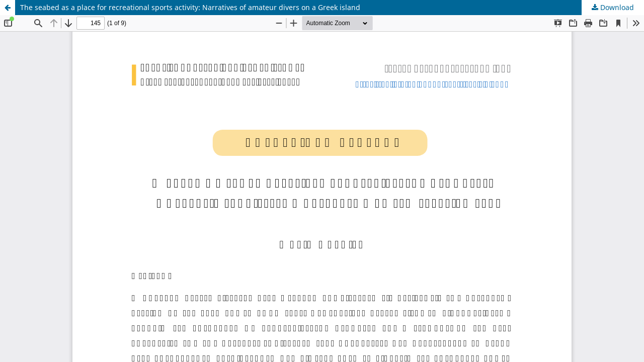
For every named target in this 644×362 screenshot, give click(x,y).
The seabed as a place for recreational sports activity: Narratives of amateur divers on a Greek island (190, 7)
